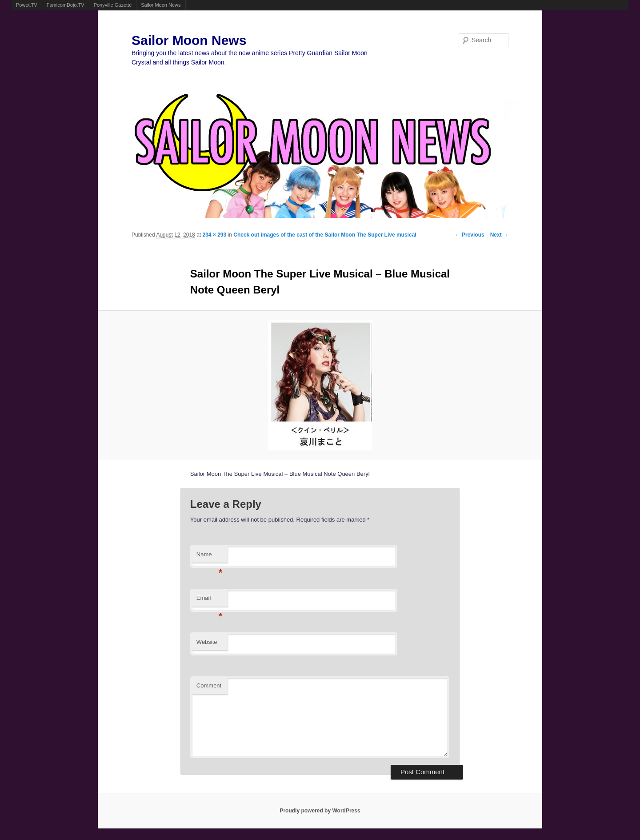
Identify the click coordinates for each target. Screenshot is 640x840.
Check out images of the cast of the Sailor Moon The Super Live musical (325, 235)
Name (210, 557)
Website (207, 642)
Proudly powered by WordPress (320, 811)
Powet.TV (27, 5)
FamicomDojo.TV (66, 5)
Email (210, 601)
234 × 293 (214, 235)
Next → (499, 235)
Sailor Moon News (161, 5)
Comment (209, 685)
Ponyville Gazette (113, 5)
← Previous (470, 235)
